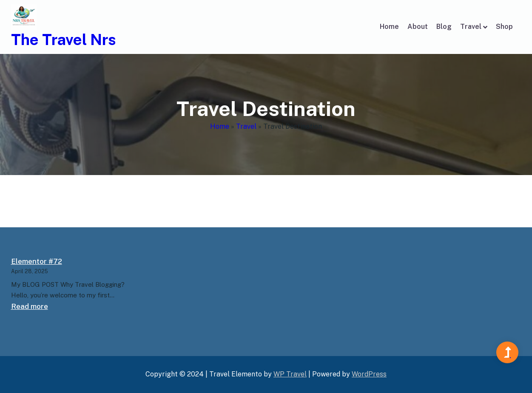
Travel (471, 27)
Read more (30, 306)
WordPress (369, 374)
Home (389, 27)
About (418, 27)
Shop (504, 27)
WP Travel (290, 374)
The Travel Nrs (64, 40)
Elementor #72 (37, 261)
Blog (444, 27)
